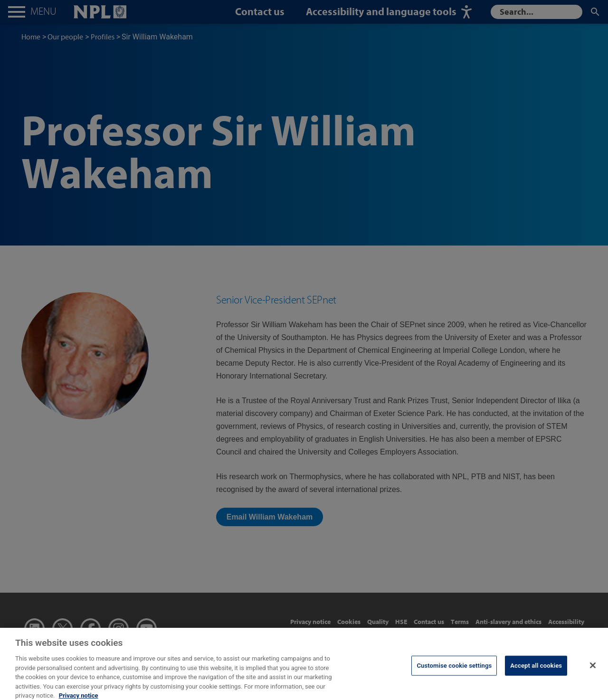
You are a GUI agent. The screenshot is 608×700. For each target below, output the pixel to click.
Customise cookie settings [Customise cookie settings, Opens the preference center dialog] (454, 669)
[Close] (593, 669)
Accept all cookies (536, 669)
